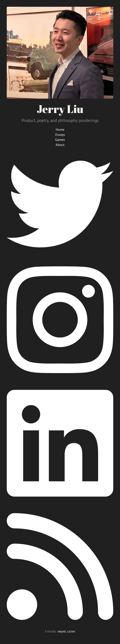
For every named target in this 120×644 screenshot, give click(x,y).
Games (60, 140)
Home (60, 130)
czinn (71, 631)
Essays (60, 135)
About (60, 145)
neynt (62, 631)
